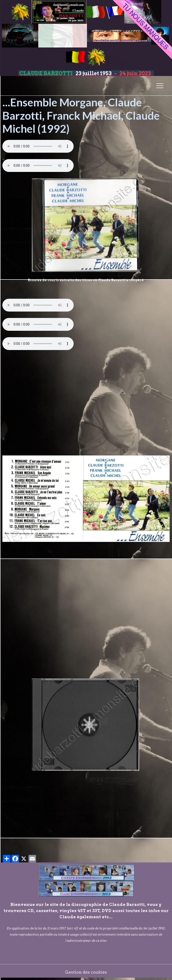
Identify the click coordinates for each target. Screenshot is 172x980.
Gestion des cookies (86, 972)
